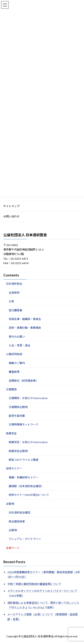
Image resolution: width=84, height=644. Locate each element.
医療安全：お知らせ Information (28, 442)
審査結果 (14, 372)
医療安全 (11, 433)
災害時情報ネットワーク (24, 425)
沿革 (11, 302)
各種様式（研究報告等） (24, 381)
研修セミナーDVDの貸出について (29, 495)
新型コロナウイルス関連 (24, 460)
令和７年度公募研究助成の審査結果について (34, 584)
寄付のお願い (17, 337)
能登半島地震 (17, 416)
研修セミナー (14, 469)
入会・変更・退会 (19, 345)
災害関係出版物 (18, 407)
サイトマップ (11, 206)
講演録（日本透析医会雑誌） (26, 486)
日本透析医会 (14, 284)
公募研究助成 (14, 354)
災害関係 (11, 389)
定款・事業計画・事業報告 (25, 328)
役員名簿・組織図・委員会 (25, 319)
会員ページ (13, 548)
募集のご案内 (17, 363)
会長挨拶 (14, 293)
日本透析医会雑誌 (19, 513)
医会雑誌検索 (17, 521)
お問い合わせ (11, 217)
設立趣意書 (15, 310)
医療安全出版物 (18, 451)
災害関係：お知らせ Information (28, 398)
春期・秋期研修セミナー (24, 477)
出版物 (10, 504)
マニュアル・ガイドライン (25, 539)
